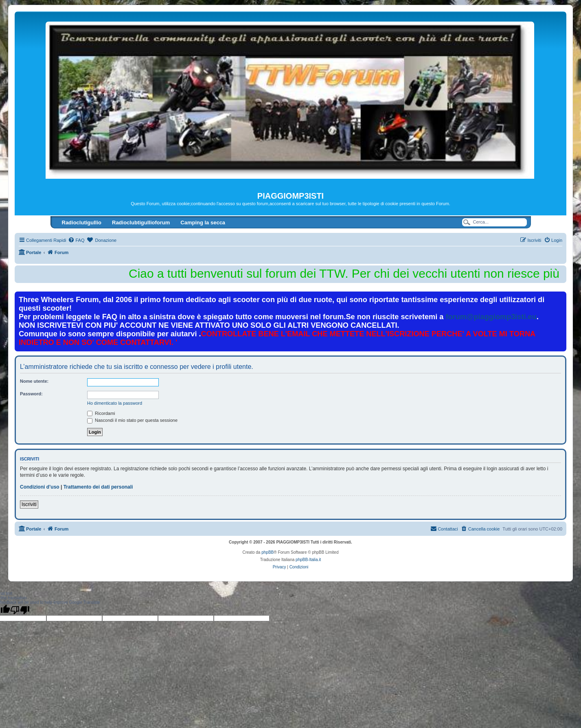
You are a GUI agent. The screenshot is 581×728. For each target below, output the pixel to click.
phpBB (267, 552)
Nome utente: (34, 381)
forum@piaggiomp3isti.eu (491, 317)
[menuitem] (76, 240)
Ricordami (101, 413)
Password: (31, 394)
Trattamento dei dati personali (98, 487)
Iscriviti (29, 504)
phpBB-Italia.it (308, 560)
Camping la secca (203, 223)
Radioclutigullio (82, 223)
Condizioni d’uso (40, 487)
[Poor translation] (20, 610)
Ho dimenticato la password (115, 403)
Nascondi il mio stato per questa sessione (132, 420)
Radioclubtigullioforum (141, 223)
